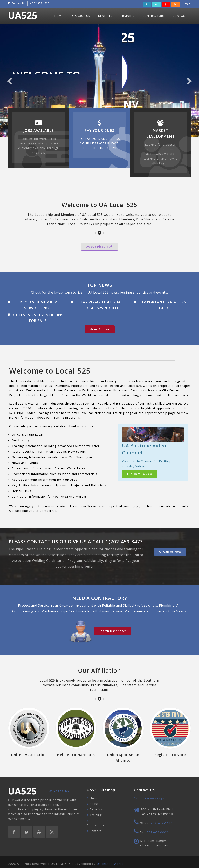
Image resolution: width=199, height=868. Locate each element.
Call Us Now (170, 552)
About (94, 804)
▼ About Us (81, 16)
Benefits (105, 16)
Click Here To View (139, 474)
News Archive (100, 329)
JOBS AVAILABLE (39, 130)
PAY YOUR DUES (99, 130)
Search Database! (112, 631)
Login (187, 3)
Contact (180, 16)
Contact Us (18, 3)
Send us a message (149, 798)
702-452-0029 (158, 832)
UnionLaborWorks (110, 864)
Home (59, 16)
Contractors (154, 16)
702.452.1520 (40, 3)
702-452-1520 (162, 823)
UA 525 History (99, 247)
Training (127, 16)
